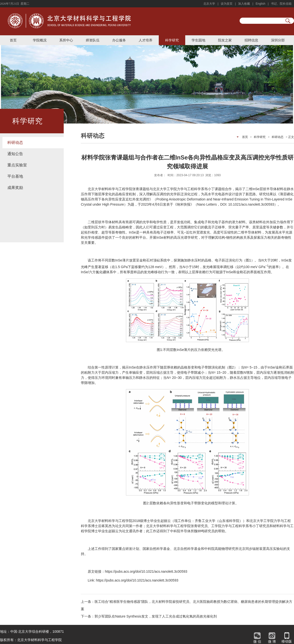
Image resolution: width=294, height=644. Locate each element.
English (261, 4)
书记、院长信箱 (281, 4)
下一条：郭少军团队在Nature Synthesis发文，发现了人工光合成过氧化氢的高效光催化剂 (149, 616)
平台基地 (15, 176)
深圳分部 (278, 40)
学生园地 (198, 40)
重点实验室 (17, 165)
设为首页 (227, 4)
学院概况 (40, 40)
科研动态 (15, 142)
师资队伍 (93, 40)
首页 (13, 40)
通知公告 (15, 154)
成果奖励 (15, 188)
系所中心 (66, 40)
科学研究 (172, 40)
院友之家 (225, 40)
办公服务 (119, 40)
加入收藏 (244, 4)
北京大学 (209, 4)
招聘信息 (251, 40)
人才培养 (146, 40)
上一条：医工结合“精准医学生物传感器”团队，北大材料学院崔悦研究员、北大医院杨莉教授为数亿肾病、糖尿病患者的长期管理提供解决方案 (187, 605)
